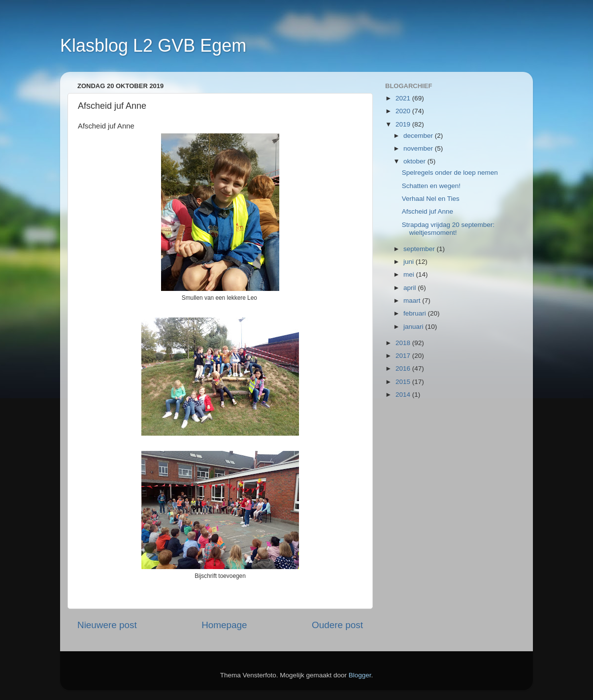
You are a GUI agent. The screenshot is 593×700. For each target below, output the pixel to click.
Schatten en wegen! (431, 186)
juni (410, 262)
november (419, 148)
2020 (404, 111)
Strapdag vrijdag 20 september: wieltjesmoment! (448, 229)
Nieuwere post (107, 625)
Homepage (224, 625)
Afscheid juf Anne (428, 211)
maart (413, 301)
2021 (404, 98)
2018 (404, 343)
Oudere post (337, 625)
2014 (404, 395)
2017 (404, 356)
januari (414, 327)
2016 (404, 368)
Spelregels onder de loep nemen (450, 173)
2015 (404, 382)
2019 (404, 124)
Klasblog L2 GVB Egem (153, 46)
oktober (415, 161)
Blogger (360, 675)
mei (410, 274)
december (419, 136)
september (420, 249)
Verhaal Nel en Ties (431, 199)
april (411, 288)
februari (416, 313)
